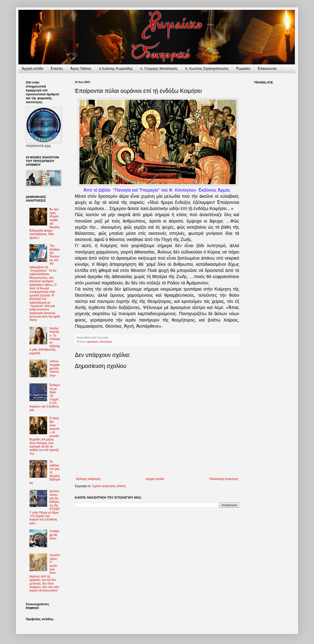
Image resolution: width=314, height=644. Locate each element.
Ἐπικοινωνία (267, 69)
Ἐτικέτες (57, 69)
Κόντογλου (106, 342)
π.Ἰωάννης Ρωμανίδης (116, 69)
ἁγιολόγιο (93, 342)
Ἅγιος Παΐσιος (81, 69)
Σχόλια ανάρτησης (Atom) (109, 486)
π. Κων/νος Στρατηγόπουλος (207, 69)
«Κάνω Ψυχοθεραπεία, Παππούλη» (55, 368)
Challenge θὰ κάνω (55, 535)
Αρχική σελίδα (155, 479)
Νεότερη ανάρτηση (88, 479)
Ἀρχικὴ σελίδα (33, 69)
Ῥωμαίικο (243, 69)
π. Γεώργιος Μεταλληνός (159, 69)
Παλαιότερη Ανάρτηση (224, 479)
